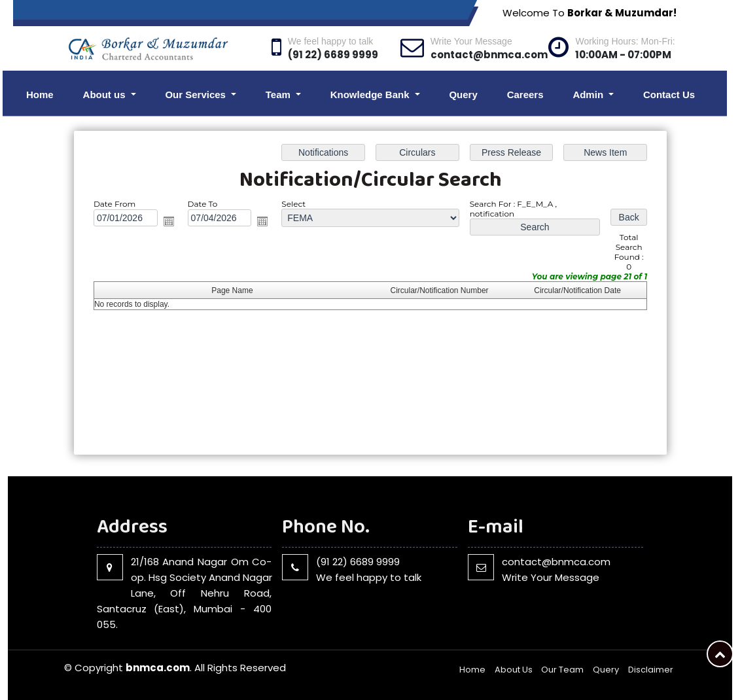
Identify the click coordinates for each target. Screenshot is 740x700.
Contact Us (669, 95)
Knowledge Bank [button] (371, 95)
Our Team (562, 670)
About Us (514, 670)
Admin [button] (589, 95)
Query (463, 95)
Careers (525, 95)
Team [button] (279, 95)
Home (40, 95)
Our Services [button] (197, 95)
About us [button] (106, 95)
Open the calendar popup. (168, 220)
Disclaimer (651, 670)
